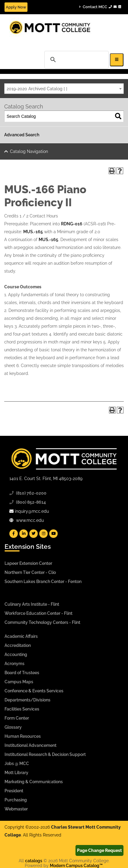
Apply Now (16, 7)
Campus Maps (19, 682)
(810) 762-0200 (31, 493)
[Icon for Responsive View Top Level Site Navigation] (117, 60)
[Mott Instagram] (43, 534)
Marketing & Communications (34, 782)
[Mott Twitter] (34, 534)
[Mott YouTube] (53, 534)
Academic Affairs (21, 636)
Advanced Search (22, 135)
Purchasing (16, 800)
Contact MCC (100, 7)
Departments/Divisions (27, 700)
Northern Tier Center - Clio (30, 572)
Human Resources (23, 736)
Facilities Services (22, 709)
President (14, 791)
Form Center (17, 718)
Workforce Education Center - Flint (38, 613)
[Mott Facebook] (14, 534)
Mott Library (16, 773)
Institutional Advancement (30, 745)
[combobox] (64, 89)
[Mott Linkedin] (24, 534)
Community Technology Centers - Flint (42, 622)
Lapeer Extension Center (28, 563)
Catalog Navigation (29, 151)
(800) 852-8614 (31, 502)
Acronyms (14, 664)
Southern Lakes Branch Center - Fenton (43, 581)
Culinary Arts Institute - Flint (32, 604)
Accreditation (18, 645)
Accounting (16, 654)
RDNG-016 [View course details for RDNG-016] (72, 224)
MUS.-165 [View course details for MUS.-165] (33, 232)
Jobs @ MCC (17, 764)
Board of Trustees (22, 673)
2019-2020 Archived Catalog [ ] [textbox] (37, 89)
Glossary (13, 727)
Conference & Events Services (34, 691)
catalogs (34, 861)
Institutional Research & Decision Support (45, 754)
